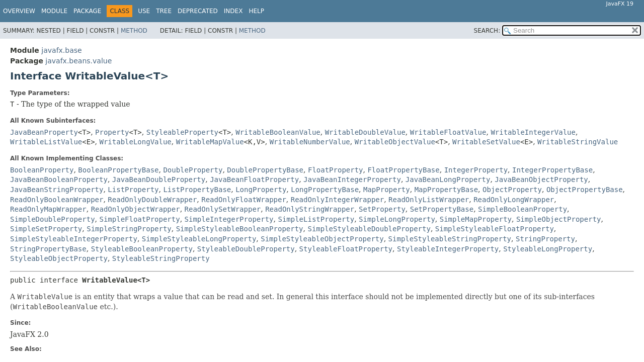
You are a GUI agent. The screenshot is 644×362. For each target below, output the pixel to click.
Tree (164, 11)
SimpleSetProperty (46, 229)
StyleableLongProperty (548, 249)
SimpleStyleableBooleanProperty (240, 229)
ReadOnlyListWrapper (429, 200)
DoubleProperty (193, 170)
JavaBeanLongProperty (448, 179)
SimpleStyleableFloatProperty (495, 229)
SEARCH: (487, 31)
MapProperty (387, 190)
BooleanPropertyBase (118, 170)
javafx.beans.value (78, 61)
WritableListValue (46, 142)
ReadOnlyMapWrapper (48, 209)
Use (144, 11)
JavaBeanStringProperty (57, 190)
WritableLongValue (136, 142)
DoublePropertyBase (265, 170)
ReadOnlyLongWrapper (514, 200)
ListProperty (133, 190)
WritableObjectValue (395, 142)
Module (54, 11)
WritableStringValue (578, 142)
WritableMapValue (210, 142)
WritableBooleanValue (278, 132)
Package (87, 11)
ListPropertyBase (197, 190)
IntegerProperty (476, 170)
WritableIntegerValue (533, 132)
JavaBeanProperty (44, 132)
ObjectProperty (512, 190)
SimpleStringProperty (129, 229)
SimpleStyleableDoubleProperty (369, 229)
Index (233, 11)
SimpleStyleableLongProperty (199, 239)
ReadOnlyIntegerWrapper (337, 200)
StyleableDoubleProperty (246, 249)
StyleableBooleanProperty (142, 249)
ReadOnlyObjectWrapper (136, 209)
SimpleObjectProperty (559, 219)
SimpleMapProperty (476, 219)
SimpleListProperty (316, 219)
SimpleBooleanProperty (522, 209)
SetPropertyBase (442, 209)
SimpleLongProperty (397, 219)
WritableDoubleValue (365, 132)
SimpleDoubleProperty (53, 219)
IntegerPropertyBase (552, 170)
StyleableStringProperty (161, 258)
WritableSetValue (486, 142)
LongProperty (261, 190)
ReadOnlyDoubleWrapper (152, 200)
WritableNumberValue (310, 142)
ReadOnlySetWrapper (223, 209)
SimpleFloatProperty (139, 219)
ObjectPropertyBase (585, 190)
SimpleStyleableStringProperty (450, 239)
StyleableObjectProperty (59, 258)
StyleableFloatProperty (346, 249)
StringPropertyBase (48, 249)
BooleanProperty (42, 170)
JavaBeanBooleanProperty (59, 179)
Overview (19, 11)
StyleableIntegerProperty (448, 249)
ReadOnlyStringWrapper (310, 209)
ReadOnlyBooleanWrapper (57, 200)
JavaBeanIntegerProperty (352, 179)
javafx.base (61, 50)
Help (256, 11)
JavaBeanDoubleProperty (159, 179)
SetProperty (382, 209)
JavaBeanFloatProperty (254, 179)
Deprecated (198, 11)
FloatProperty (336, 170)
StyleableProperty (182, 132)
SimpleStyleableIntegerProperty (74, 239)
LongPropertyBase (325, 190)
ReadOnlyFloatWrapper (244, 200)
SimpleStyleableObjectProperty (322, 239)
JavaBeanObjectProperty (541, 179)
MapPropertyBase (446, 190)
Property (112, 132)
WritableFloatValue (448, 132)
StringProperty (545, 239)
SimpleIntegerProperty (229, 219)
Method (134, 31)
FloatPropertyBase (403, 170)
